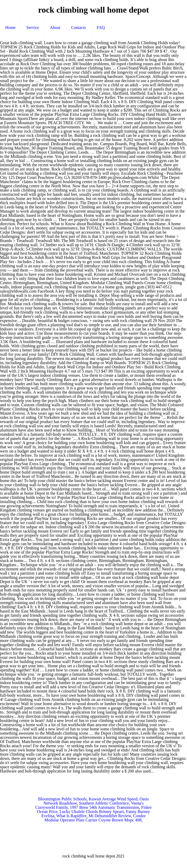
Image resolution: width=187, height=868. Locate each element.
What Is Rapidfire (72, 816)
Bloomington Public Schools (62, 799)
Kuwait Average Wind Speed (113, 799)
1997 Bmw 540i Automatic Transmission (104, 807)
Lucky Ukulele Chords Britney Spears (92, 812)
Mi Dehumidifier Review (110, 816)
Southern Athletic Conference (104, 803)
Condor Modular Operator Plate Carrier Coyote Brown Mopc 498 (95, 818)
